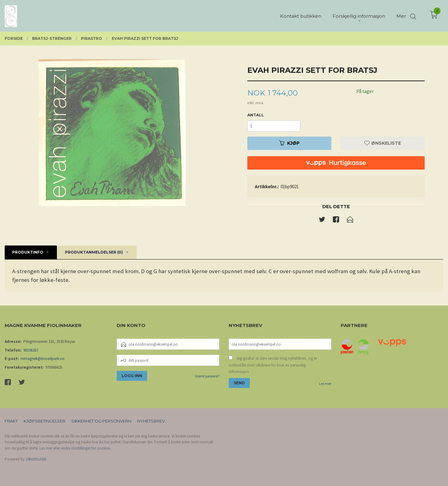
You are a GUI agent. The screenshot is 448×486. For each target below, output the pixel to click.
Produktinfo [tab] (28, 252)
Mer (401, 16)
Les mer (325, 383)
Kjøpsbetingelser (44, 421)
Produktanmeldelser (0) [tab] (94, 252)
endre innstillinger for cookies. (86, 448)
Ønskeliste (383, 143)
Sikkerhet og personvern (101, 421)
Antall (256, 115)
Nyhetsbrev (151, 421)
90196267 (31, 350)
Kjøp (289, 143)
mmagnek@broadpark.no (43, 359)
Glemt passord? (207, 376)
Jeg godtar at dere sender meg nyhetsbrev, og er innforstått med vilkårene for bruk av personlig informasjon (273, 365)
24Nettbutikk (36, 459)
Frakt (11, 421)
